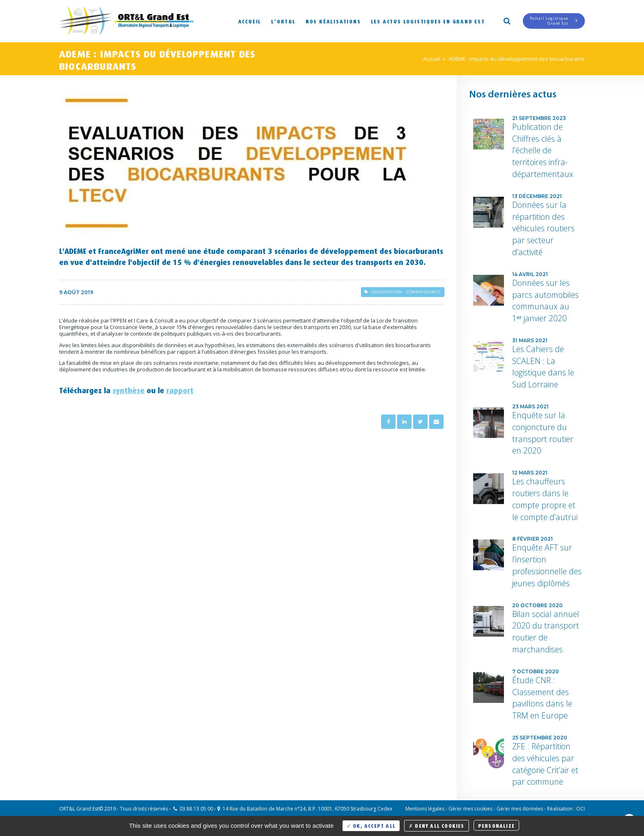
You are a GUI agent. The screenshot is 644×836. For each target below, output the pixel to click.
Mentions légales (425, 809)
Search (506, 20)
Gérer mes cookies (470, 809)
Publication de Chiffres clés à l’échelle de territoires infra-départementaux (543, 150)
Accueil (250, 21)
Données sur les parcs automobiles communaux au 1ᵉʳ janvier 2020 (545, 301)
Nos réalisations (333, 21)
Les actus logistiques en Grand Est (428, 21)
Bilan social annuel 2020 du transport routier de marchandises (546, 632)
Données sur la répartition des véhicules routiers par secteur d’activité (543, 228)
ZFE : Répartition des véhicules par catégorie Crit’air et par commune (545, 764)
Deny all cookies (437, 825)
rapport (180, 389)
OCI (581, 809)
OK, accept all (371, 825)
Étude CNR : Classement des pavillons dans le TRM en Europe (542, 698)
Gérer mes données (520, 809)
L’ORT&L (283, 21)
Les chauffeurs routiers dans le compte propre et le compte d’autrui (545, 499)
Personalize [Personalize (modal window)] (496, 825)
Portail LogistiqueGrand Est (554, 21)
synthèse (129, 389)
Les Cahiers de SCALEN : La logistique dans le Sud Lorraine (543, 367)
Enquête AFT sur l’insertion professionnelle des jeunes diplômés (547, 565)
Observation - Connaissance (402, 292)
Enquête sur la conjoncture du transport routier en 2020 (543, 433)
